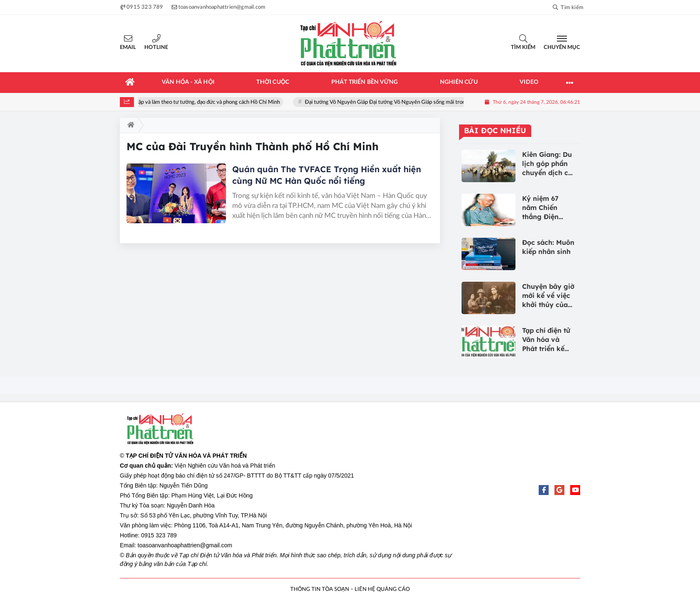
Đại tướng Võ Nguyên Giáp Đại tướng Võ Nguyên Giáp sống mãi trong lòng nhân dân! (410, 102)
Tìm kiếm (523, 48)
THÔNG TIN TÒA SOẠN (320, 589)
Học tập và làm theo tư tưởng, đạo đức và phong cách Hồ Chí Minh (209, 102)
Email (128, 48)
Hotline (156, 48)
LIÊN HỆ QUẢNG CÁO (382, 589)
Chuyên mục (562, 48)
